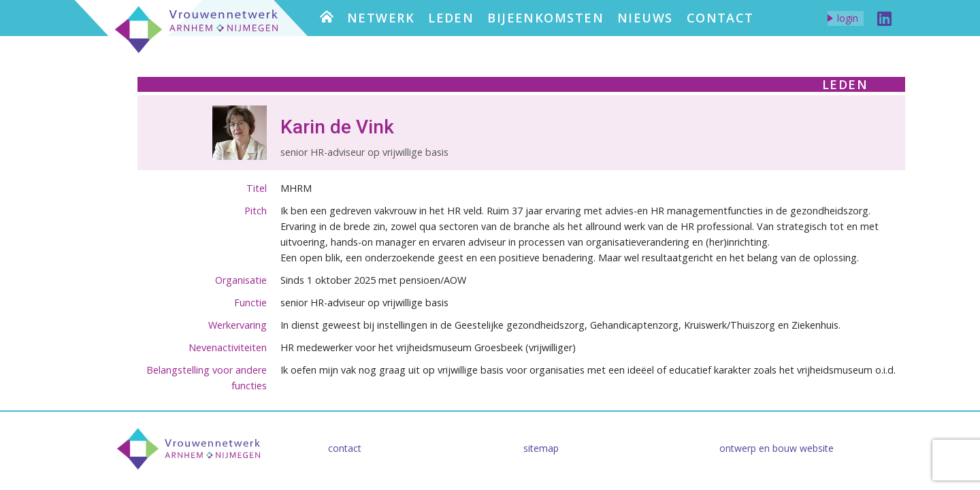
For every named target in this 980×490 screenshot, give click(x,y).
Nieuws (645, 18)
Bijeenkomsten (545, 18)
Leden (451, 18)
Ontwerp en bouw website (777, 448)
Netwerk (381, 18)
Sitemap (541, 448)
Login (848, 18)
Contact (720, 18)
